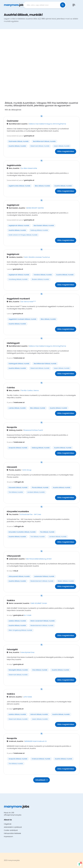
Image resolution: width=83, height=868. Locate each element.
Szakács (11, 600)
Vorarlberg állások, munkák (18, 279)
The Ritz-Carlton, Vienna (30, 390)
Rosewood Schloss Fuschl (33, 430)
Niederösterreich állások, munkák (42, 581)
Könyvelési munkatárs (18, 511)
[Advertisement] (41, 67)
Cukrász (11, 388)
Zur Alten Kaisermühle (29, 168)
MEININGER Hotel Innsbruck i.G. (36, 741)
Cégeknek (8, 824)
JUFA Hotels (28, 697)
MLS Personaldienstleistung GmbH (39, 559)
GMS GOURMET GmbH (39, 603)
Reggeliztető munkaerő (18, 299)
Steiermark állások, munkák (40, 146)
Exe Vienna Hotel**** (28, 302)
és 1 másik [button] (28, 615)
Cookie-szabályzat (11, 830)
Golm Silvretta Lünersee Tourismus (37, 257)
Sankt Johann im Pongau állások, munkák (23, 235)
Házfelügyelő (13, 343)
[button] (74, 5)
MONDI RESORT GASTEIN (35, 208)
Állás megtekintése (66, 151)
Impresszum (8, 837)
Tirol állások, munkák (16, 492)
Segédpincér (13, 205)
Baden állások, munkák (66, 581)
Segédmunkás (14, 165)
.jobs (14, 5)
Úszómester (13, 121)
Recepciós (12, 427)
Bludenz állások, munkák (40, 279)
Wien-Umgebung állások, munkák (20, 630)
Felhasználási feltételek (12, 833)
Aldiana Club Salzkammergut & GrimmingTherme (47, 124)
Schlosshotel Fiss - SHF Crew (31, 514)
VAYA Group (27, 470)
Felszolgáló (12, 649)
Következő (41, 780)
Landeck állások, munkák (36, 492)
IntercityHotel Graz (28, 652)
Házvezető (12, 467)
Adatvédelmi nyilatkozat (13, 827)
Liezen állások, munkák (62, 146)
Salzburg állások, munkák (39, 230)
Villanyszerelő (14, 556)
